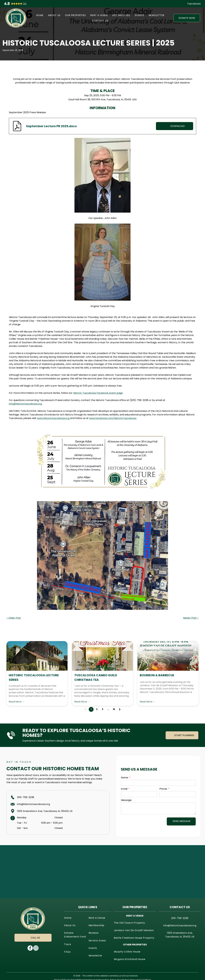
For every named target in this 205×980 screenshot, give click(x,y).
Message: (126, 800)
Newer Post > (191, 618)
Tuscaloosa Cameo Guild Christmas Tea (96, 677)
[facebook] (30, 948)
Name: (125, 778)
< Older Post (14, 618)
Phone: (163, 789)
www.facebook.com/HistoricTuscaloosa (113, 418)
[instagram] (36, 948)
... (108, 709)
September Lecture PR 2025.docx (51, 126)
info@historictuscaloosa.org (25, 404)
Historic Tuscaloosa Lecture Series (34, 677)
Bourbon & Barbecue (157, 675)
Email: (124, 789)
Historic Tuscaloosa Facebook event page (98, 393)
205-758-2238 (26, 797)
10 (114, 709)
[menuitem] (40, 15)
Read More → (17, 702)
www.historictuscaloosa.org (53, 418)
